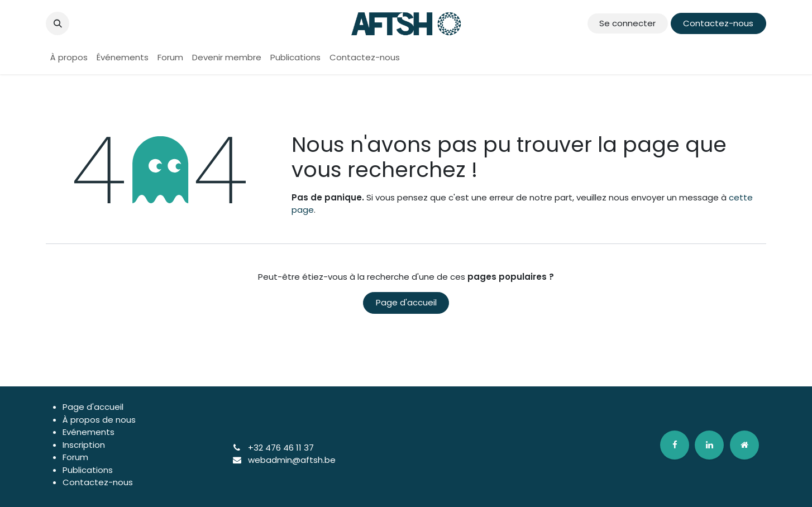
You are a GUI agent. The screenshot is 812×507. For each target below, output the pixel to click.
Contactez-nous (718, 23)
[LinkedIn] (709, 445)
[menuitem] (69, 58)
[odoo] (744, 445)
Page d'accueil (406, 302)
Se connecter (627, 23)
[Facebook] (675, 445)
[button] (58, 23)
